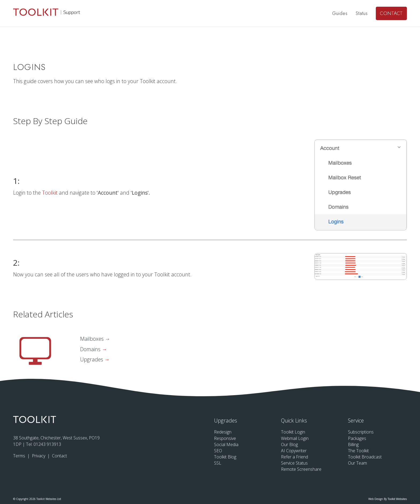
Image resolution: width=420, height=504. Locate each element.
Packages (357, 438)
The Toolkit (358, 451)
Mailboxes (93, 339)
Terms (20, 456)
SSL (218, 463)
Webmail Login (295, 438)
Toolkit (50, 193)
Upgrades (92, 359)
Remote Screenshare (301, 469)
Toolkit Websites (397, 499)
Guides (340, 13)
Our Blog (289, 444)
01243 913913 (47, 444)
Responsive (225, 438)
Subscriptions (361, 432)
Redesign (223, 432)
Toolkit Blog (225, 457)
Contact (391, 13)
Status (362, 13)
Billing (353, 444)
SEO (218, 451)
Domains (91, 349)
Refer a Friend (295, 457)
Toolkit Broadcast (365, 457)
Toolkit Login (293, 432)
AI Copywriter (294, 451)
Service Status (294, 463)
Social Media (226, 444)
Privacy (39, 456)
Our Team (357, 463)
